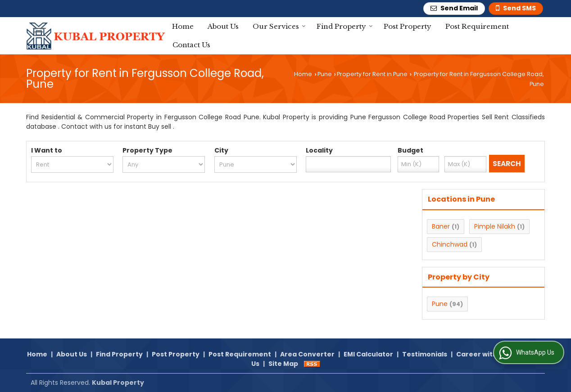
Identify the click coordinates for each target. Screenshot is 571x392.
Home (183, 26)
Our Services (279, 26)
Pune (325, 74)
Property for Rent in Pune (372, 74)
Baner (441, 226)
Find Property (345, 26)
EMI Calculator (368, 354)
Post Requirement (477, 26)
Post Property (408, 26)
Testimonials (425, 354)
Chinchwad (450, 244)
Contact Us (191, 45)
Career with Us (481, 354)
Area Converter (307, 354)
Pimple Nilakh (495, 226)
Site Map (283, 364)
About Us (223, 26)
